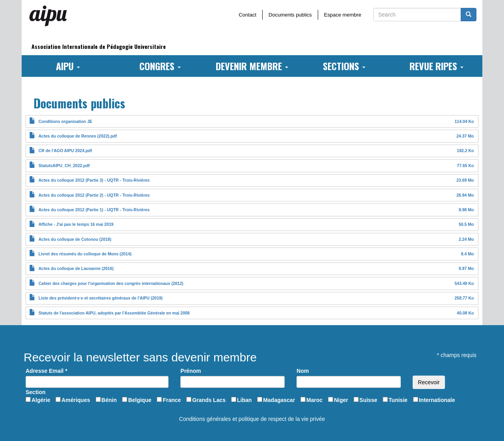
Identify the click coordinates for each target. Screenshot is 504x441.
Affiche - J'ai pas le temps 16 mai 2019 (76, 224)
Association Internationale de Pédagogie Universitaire (99, 46)
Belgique (140, 400)
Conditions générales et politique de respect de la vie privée (252, 419)
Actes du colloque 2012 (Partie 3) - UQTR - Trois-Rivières (94, 180)
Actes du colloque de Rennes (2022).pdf (78, 136)
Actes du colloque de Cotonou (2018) (75, 239)
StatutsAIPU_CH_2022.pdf (64, 166)
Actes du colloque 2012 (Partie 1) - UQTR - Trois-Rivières (94, 210)
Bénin (109, 400)
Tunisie (398, 400)
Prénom (191, 371)
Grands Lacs (209, 400)
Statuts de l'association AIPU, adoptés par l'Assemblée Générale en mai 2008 (114, 313)
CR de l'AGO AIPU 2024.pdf (65, 151)
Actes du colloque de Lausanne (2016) (76, 268)
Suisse (368, 400)
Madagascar (279, 400)
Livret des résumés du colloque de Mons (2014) (85, 254)
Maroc (314, 400)
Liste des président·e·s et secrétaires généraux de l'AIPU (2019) (101, 298)
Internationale (437, 400)
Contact (247, 15)
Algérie (41, 400)
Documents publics (290, 15)
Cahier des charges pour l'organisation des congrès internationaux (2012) (111, 283)
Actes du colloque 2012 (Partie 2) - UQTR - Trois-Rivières (94, 195)
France (172, 400)
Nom (303, 371)
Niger (341, 400)
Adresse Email (46, 371)
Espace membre (343, 15)
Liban (244, 400)
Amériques (76, 400)
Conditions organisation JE (66, 121)
